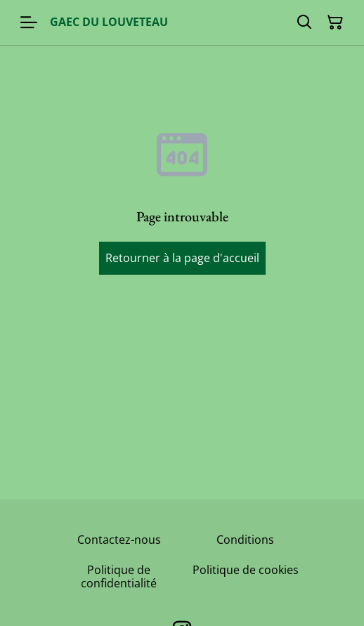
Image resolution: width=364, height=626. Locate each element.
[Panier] (335, 22)
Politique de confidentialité (119, 576)
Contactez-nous (119, 540)
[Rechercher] (304, 22)
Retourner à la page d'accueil (182, 258)
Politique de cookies (246, 570)
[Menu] (29, 22)
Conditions (245, 540)
